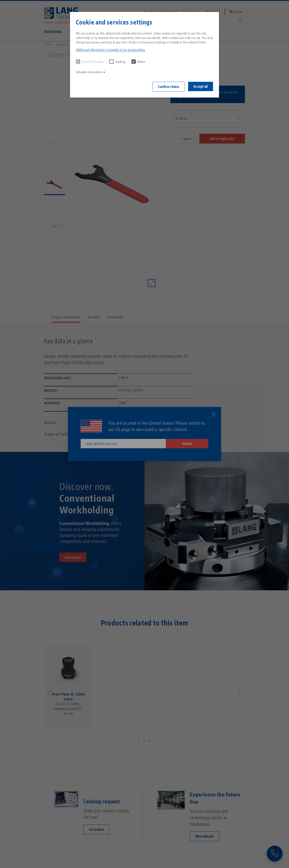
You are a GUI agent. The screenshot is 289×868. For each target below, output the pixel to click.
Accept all (201, 86)
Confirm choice (169, 87)
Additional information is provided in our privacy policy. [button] (111, 50)
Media (138, 62)
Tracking (117, 62)
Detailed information (89, 72)
